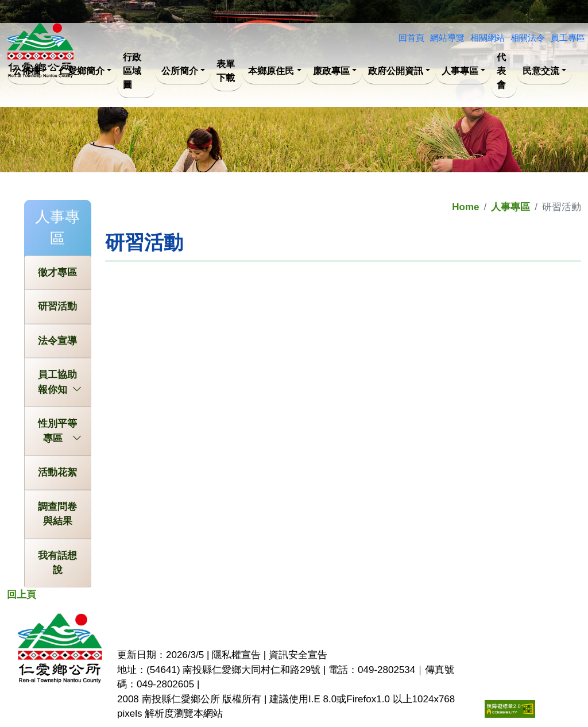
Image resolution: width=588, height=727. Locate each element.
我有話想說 (57, 563)
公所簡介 (180, 71)
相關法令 (528, 38)
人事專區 (460, 71)
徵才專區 (57, 272)
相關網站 (488, 38)
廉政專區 (331, 71)
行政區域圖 (132, 71)
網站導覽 (447, 38)
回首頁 (411, 38)
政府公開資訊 (396, 71)
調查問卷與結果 (57, 514)
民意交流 (541, 71)
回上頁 (22, 595)
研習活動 (57, 306)
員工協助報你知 (59, 383)
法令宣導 (57, 341)
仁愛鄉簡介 (82, 71)
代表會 (501, 71)
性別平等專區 (59, 432)
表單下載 (226, 71)
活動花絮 (57, 472)
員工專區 (568, 38)
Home (465, 207)
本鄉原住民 (271, 71)
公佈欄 (26, 71)
